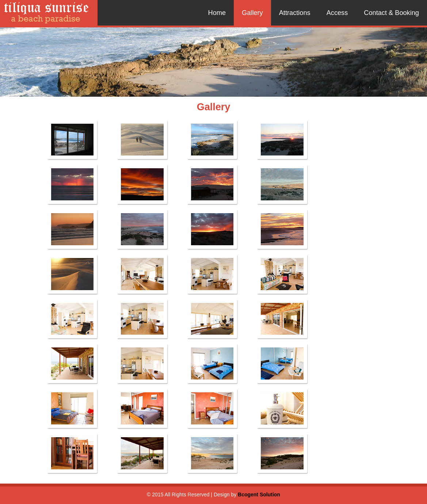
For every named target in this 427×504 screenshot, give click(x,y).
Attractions (295, 13)
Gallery (252, 13)
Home (217, 13)
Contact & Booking (391, 13)
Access (337, 13)
